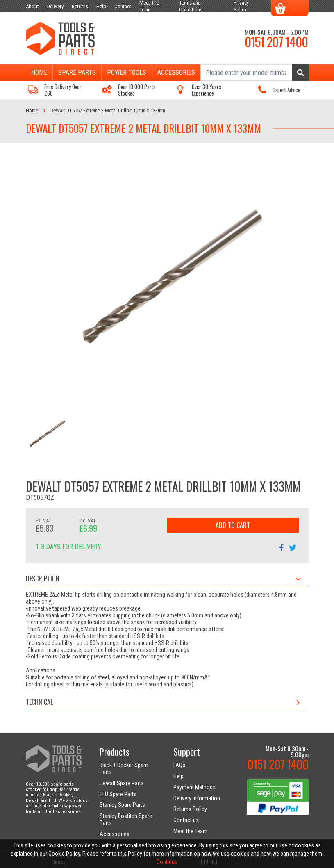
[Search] (254, 73)
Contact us (186, 820)
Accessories (176, 72)
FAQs (179, 765)
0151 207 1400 (276, 41)
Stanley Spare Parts (122, 805)
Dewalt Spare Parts (122, 783)
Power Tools (127, 72)
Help (178, 776)
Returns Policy (190, 809)
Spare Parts (77, 72)
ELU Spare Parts (118, 794)
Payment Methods (194, 787)
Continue (167, 862)
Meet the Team (190, 831)
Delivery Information (197, 798)
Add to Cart (233, 525)
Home (39, 72)
